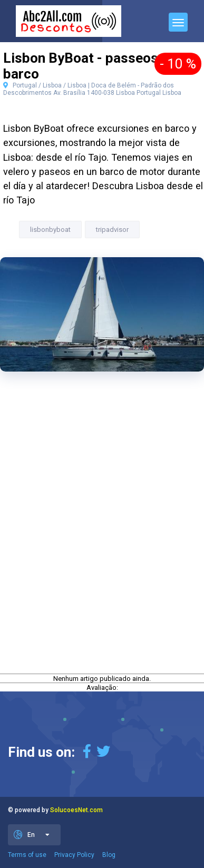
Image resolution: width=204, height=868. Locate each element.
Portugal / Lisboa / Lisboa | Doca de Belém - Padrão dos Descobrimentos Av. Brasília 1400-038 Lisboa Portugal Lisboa (92, 89)
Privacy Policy (74, 855)
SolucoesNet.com (76, 810)
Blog (109, 855)
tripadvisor (112, 230)
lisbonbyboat (50, 230)
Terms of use (27, 855)
